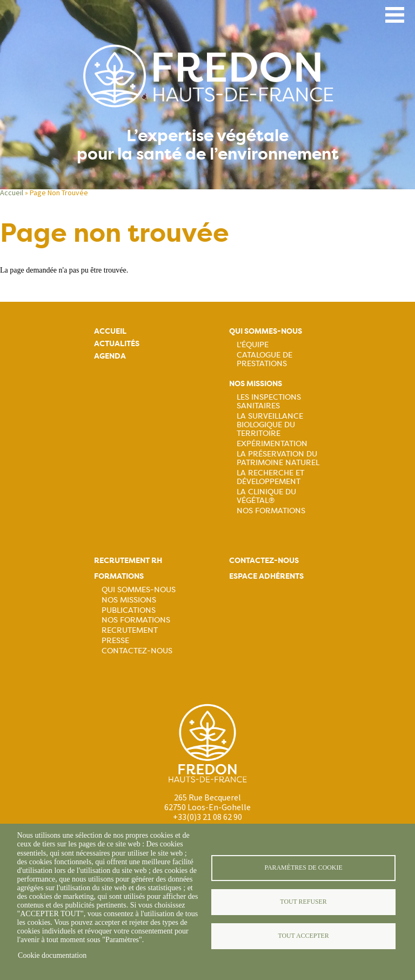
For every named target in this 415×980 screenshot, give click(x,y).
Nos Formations (271, 511)
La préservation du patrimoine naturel (278, 458)
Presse (115, 640)
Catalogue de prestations (265, 359)
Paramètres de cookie (303, 868)
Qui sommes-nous (266, 331)
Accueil (12, 193)
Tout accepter (303, 936)
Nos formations (136, 620)
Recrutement (130, 630)
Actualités (117, 344)
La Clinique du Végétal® (266, 496)
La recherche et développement (270, 477)
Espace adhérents (266, 576)
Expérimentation (272, 443)
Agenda (110, 356)
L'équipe (253, 345)
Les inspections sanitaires (269, 401)
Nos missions (256, 384)
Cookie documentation (52, 955)
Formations (119, 576)
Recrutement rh (128, 561)
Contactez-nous (137, 651)
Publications (129, 610)
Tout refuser (303, 902)
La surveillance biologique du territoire (270, 425)
